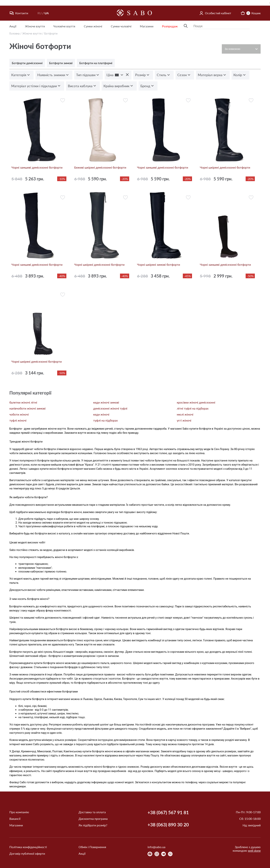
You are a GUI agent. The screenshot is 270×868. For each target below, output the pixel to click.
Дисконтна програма (93, 819)
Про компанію (19, 812)
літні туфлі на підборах (193, 408)
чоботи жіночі (19, 414)
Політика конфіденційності (28, 847)
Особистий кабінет (215, 13)
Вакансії (15, 819)
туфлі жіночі (18, 420)
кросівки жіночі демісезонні (196, 402)
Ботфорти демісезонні (27, 63)
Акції (13, 26)
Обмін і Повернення (92, 847)
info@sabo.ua (156, 847)
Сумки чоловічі (121, 26)
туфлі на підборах (105, 420)
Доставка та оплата (92, 812)
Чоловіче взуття (64, 26)
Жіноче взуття (35, 26)
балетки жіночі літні (23, 402)
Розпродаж (170, 26)
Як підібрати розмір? (93, 825)
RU (40, 13)
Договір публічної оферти (27, 853)
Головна (14, 33)
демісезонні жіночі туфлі (110, 408)
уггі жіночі (184, 420)
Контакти (19, 13)
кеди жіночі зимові (106, 402)
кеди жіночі (101, 414)
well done (254, 850)
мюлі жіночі (185, 414)
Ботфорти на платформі (96, 63)
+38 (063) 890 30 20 (168, 825)
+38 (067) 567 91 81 (168, 812)
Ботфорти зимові (61, 63)
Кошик (251, 13)
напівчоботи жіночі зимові (27, 408)
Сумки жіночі (93, 26)
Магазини (147, 26)
